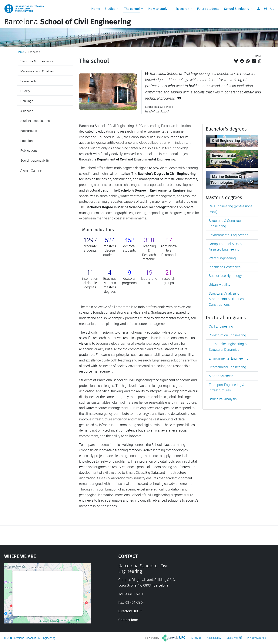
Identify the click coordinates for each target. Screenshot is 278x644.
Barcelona (68, 22)
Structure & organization (37, 61)
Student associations (35, 121)
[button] (119, 9)
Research (183, 9)
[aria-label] (272, 9)
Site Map (196, 638)
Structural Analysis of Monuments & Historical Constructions (227, 299)
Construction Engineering (227, 335)
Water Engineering (222, 258)
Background (29, 131)
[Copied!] (260, 61)
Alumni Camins (31, 170)
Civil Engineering (221, 326)
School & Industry (237, 9)
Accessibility (214, 638)
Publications (29, 150)
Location (27, 141)
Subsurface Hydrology (225, 276)
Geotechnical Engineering (227, 367)
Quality (25, 91)
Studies (110, 9)
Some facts (28, 81)
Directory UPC (129, 611)
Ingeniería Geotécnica (225, 267)
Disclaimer (233, 638)
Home (96, 9)
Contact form (128, 620)
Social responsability (35, 160)
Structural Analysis (223, 399)
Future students (208, 9)
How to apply (158, 9)
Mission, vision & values (37, 71)
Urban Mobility (220, 285)
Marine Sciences (221, 376)
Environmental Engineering (229, 235)
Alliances (27, 111)
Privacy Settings (256, 638)
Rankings (27, 101)
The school (132, 9)
